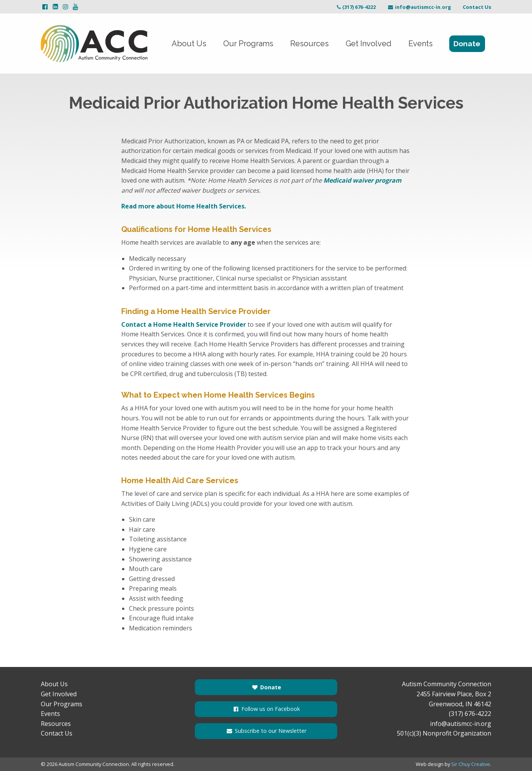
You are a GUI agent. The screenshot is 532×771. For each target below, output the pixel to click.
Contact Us (477, 7)
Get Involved (369, 44)
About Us (189, 44)
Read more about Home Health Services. (184, 206)
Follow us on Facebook (266, 709)
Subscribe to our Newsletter (266, 731)
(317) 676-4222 (356, 7)
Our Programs (248, 44)
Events (421, 44)
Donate (467, 44)
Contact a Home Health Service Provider (184, 324)
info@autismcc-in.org (419, 7)
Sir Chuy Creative (471, 764)
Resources (309, 44)
